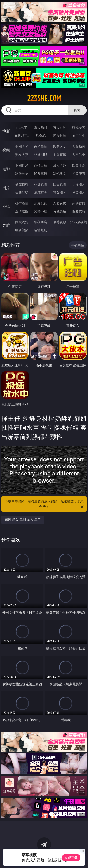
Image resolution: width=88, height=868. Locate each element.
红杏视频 (22, 230)
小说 (6, 207)
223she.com (44, 98)
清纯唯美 (41, 192)
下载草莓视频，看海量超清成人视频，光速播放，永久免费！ (45, 504)
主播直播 (60, 155)
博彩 (6, 131)
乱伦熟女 (60, 173)
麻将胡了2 (22, 136)
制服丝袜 (22, 173)
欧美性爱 (79, 165)
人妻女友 (60, 203)
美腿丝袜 (22, 192)
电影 (6, 169)
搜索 (77, 110)
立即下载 (71, 858)
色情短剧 (41, 230)
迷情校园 (22, 211)
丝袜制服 (41, 155)
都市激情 (22, 203)
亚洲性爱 (22, 165)
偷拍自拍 (41, 165)
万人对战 (60, 128)
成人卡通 (60, 165)
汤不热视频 (79, 222)
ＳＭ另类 (79, 155)
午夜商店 (41, 222)
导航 (6, 225)
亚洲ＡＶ (22, 147)
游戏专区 (79, 128)
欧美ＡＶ (60, 147)
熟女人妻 (22, 155)
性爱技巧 (79, 211)
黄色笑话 (60, 211)
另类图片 (79, 192)
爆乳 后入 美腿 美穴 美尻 (23, 520)
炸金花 (41, 136)
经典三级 (41, 173)
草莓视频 (60, 222)
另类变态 (79, 173)
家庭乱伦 (41, 203)
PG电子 (22, 128)
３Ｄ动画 (79, 147)
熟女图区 (60, 192)
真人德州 (41, 128)
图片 (6, 188)
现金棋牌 (60, 136)
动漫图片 (79, 184)
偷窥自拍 (22, 184)
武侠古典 (79, 203)
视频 (6, 150)
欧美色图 (60, 184)
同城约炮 (22, 222)
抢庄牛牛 (79, 136)
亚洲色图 (41, 184)
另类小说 (41, 211)
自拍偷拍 (41, 147)
